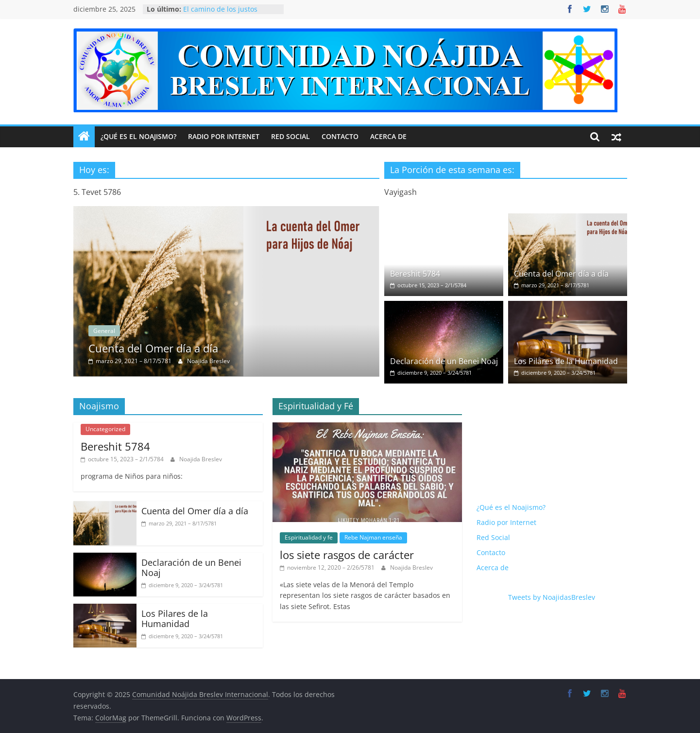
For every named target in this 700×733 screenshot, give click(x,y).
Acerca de (388, 136)
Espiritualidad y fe (309, 537)
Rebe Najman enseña (373, 537)
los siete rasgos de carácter (347, 555)
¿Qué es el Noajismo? (138, 136)
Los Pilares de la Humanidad (566, 361)
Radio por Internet (224, 136)
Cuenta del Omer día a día (213, 348)
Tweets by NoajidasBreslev (552, 597)
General (164, 331)
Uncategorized (105, 429)
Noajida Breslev (269, 361)
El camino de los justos (220, 9)
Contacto (340, 136)
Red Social (290, 136)
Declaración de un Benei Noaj (444, 361)
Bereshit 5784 (415, 274)
